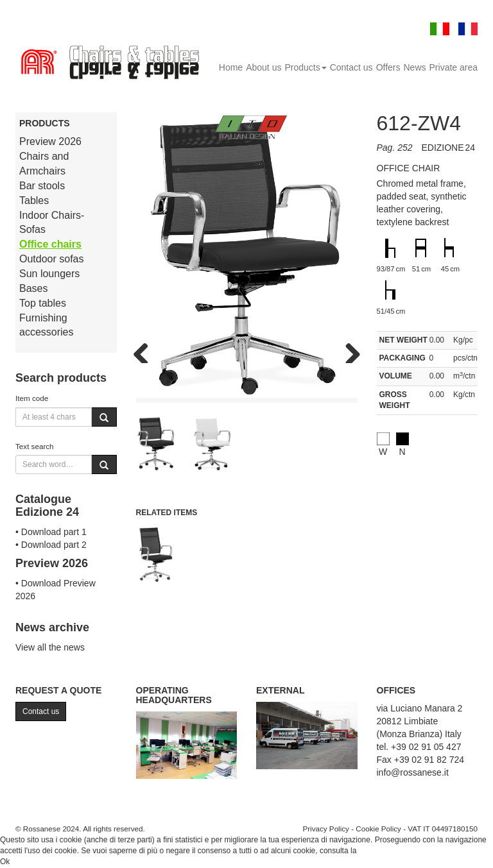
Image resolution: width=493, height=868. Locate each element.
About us (264, 67)
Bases (33, 288)
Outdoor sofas (52, 259)
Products (305, 67)
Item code (32, 398)
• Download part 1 (51, 532)
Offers (388, 67)
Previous (146, 350)
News (415, 67)
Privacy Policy (326, 829)
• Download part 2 (51, 545)
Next (348, 350)
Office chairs (50, 244)
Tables (34, 200)
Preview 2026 (50, 141)
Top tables (43, 303)
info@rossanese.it (413, 772)
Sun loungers (49, 274)
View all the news (50, 647)
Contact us (351, 67)
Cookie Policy (378, 829)
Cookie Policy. (383, 851)
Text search (35, 446)
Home (231, 67)
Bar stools (42, 186)
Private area (454, 67)
